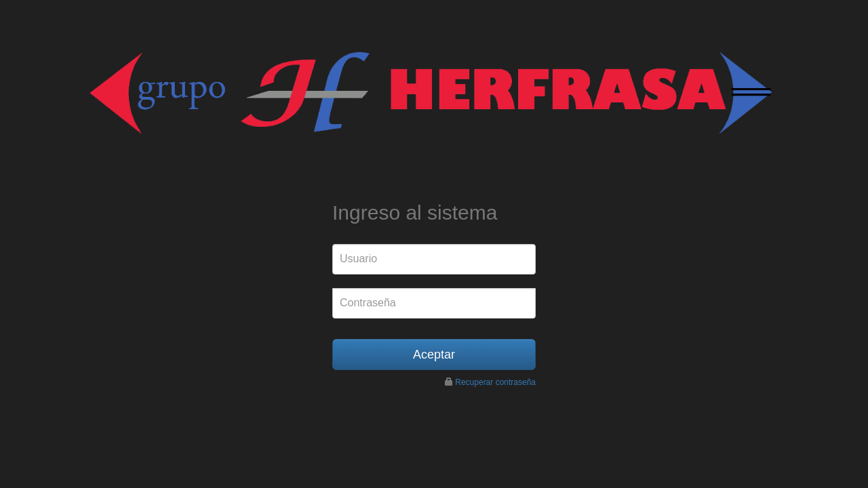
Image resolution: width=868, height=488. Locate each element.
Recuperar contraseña (495, 382)
